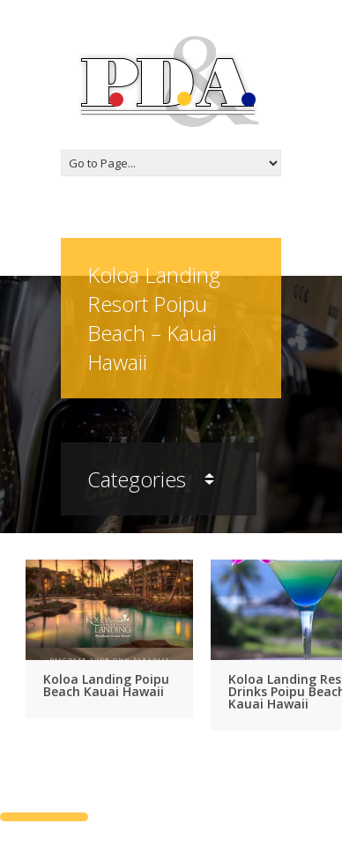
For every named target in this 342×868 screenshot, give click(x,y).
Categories (151, 479)
